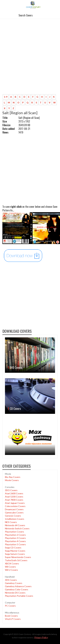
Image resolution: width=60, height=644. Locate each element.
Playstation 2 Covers (15, 535)
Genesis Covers (13, 516)
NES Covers (11, 522)
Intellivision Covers (15, 519)
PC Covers (10, 606)
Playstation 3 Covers (15, 538)
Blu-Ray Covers (13, 477)
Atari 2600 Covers (14, 493)
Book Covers (11, 616)
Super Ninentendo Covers (18, 557)
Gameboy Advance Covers (18, 586)
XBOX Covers (12, 563)
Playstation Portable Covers (19, 596)
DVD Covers (16, 367)
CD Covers (15, 409)
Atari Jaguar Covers (15, 503)
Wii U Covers (11, 570)
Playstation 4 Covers (15, 541)
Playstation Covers (14, 532)
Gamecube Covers (14, 513)
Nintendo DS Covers (15, 593)
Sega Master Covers (15, 551)
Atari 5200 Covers (14, 497)
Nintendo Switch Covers (17, 528)
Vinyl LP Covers (13, 619)
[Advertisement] (30, 60)
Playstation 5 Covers (15, 544)
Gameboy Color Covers (17, 589)
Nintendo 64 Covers (15, 525)
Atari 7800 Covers (14, 500)
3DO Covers (11, 490)
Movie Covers (12, 480)
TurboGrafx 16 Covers (16, 560)
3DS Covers (11, 580)
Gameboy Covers (14, 583)
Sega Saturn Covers (15, 554)
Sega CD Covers (13, 548)
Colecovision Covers (15, 506)
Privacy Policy (41, 637)
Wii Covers (10, 567)
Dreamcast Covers (14, 509)
